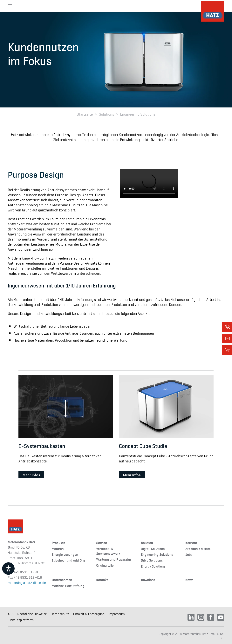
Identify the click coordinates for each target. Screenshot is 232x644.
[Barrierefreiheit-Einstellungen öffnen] (8, 569)
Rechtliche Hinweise (32, 614)
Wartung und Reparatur (114, 559)
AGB (11, 614)
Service (102, 543)
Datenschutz (60, 614)
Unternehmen (62, 580)
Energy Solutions (153, 566)
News (189, 580)
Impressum (117, 614)
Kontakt (102, 580)
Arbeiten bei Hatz (198, 548)
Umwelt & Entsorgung (89, 614)
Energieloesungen (65, 554)
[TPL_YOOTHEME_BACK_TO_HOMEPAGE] (213, 11)
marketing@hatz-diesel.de (27, 582)
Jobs (189, 554)
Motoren (58, 548)
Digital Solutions (153, 548)
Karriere (191, 543)
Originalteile (105, 565)
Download (148, 580)
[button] (10, 6)
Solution (147, 543)
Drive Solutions (152, 560)
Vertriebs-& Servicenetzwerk (108, 551)
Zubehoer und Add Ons (68, 560)
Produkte (58, 543)
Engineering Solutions (157, 554)
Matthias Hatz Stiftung (68, 586)
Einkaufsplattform (21, 620)
